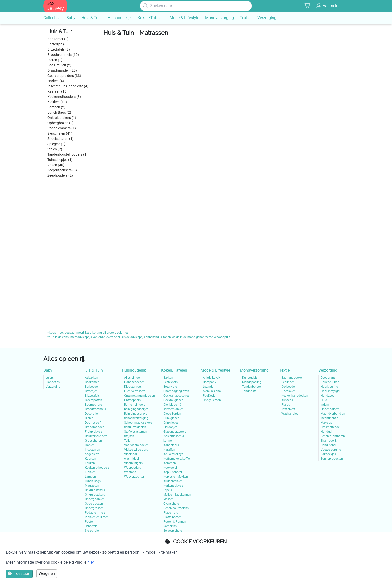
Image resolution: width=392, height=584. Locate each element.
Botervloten (171, 387)
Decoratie (91, 414)
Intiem (325, 405)
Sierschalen (93, 531)
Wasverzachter (134, 477)
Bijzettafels (92, 396)
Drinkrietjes (171, 423)
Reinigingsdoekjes (136, 409)
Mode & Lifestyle (215, 370)
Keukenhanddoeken (295, 396)
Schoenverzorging (136, 418)
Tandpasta (249, 391)
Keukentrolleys (173, 454)
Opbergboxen (94, 504)
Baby (48, 370)
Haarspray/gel (330, 391)
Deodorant (328, 378)
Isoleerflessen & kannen (174, 438)
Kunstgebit (250, 378)
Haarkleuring (329, 387)
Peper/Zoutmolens (176, 508)
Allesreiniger (132, 378)
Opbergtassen (94, 508)
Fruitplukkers (94, 432)
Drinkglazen (171, 418)
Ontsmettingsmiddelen (138, 396)
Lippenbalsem (330, 409)
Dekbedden (289, 387)
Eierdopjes (170, 427)
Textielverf (288, 409)
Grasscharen (93, 441)
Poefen (90, 522)
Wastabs (130, 472)
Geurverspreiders (96, 436)
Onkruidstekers (95, 490)
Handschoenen (134, 382)
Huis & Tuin (93, 370)
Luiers (50, 378)
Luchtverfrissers (135, 391)
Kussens (287, 400)
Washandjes (290, 414)
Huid (324, 400)
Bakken (168, 378)
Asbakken (92, 378)
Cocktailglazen (173, 400)
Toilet (128, 441)
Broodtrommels (95, 409)
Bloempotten (94, 400)
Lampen (90, 477)
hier (91, 562)
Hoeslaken (289, 391)
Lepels (168, 490)
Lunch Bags (93, 481)
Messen (169, 499)
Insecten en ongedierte (93, 452)
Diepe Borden (172, 414)
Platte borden (173, 517)
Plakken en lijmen (97, 517)
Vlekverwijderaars (136, 450)
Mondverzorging (254, 370)
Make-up (326, 423)
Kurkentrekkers (173, 486)
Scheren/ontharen (333, 436)
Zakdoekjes (328, 454)
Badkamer (92, 382)
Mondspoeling (252, 382)
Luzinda (208, 387)
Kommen (170, 463)
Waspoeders (133, 468)
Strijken (129, 436)
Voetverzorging (331, 450)
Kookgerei (170, 468)
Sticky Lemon (212, 400)
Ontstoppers (132, 400)
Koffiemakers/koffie (177, 459)
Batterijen (91, 391)
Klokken (90, 472)
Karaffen (169, 450)
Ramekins (170, 526)
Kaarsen (91, 459)
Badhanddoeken (292, 378)
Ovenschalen (172, 504)
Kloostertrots (133, 387)
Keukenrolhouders (97, 468)
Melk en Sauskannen (177, 495)
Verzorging (53, 387)
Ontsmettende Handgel (330, 429)
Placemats (171, 513)
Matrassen (92, 486)
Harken (90, 445)
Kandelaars (171, 445)
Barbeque (91, 387)
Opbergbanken (95, 499)
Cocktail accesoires (176, 396)
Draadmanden (95, 427)
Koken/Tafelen (174, 370)
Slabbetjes (53, 382)
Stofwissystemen (136, 432)
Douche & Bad (330, 382)
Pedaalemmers (95, 513)
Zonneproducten (332, 459)
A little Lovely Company (212, 380)
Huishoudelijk (134, 370)
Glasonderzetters (175, 432)
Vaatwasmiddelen (136, 445)
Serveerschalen (174, 531)
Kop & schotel (173, 472)
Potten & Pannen (175, 522)
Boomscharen (94, 405)
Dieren (89, 418)
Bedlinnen (288, 382)
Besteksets (171, 382)
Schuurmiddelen (135, 427)
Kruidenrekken (173, 481)
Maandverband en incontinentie (333, 416)
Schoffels (91, 526)
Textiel (285, 370)
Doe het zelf (93, 423)
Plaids (286, 405)
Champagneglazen (176, 391)
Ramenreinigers (135, 405)
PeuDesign (210, 396)
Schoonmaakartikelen (138, 423)
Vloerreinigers (133, 463)
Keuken (90, 463)
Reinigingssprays (136, 414)
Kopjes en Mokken (176, 477)
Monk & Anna (212, 391)
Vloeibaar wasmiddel (132, 456)
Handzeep (328, 396)
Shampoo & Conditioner (329, 443)
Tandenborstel (252, 387)
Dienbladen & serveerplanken (174, 407)
